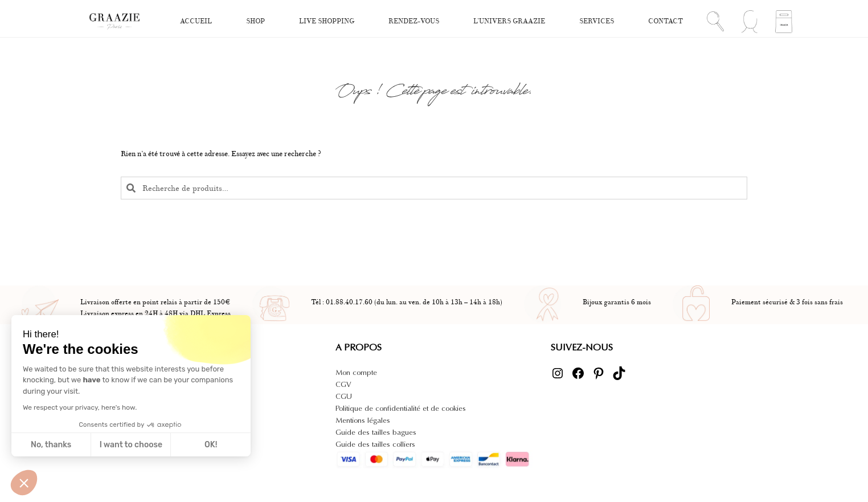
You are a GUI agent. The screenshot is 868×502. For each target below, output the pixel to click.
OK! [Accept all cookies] (211, 445)
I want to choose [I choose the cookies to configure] (131, 445)
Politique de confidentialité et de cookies (401, 408)
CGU (344, 396)
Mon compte (356, 372)
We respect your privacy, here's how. (80, 407)
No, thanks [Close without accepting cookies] (51, 445)
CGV (343, 384)
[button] (24, 483)
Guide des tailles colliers (375, 444)
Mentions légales (363, 420)
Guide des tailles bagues (376, 432)
